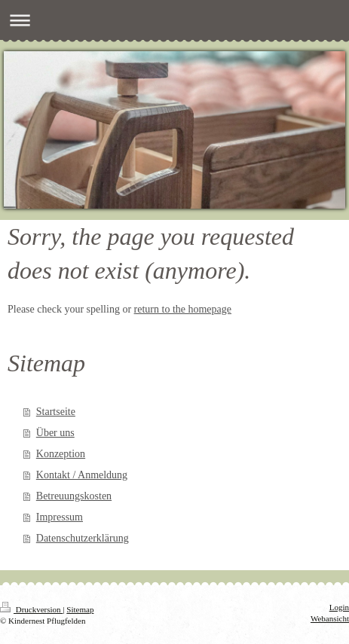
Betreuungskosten (74, 496)
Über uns (55, 433)
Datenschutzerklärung (83, 538)
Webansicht (330, 618)
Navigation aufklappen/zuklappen (174, 20)
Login (339, 607)
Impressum (60, 517)
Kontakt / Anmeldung (82, 475)
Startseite (56, 412)
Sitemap (80, 609)
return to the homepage (183, 309)
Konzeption (61, 454)
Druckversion (31, 609)
